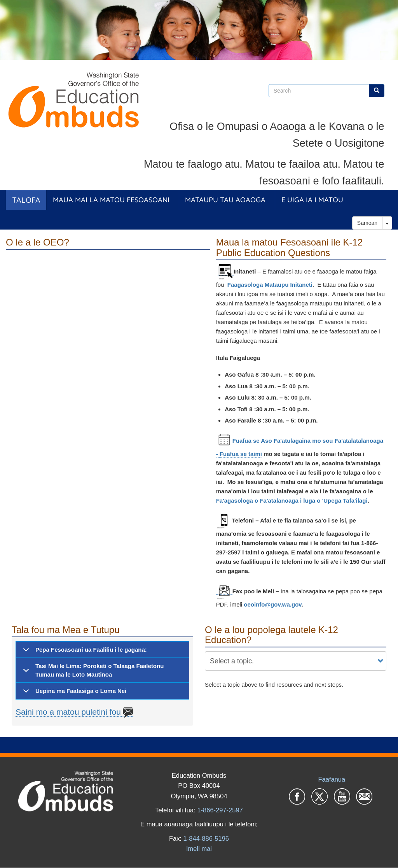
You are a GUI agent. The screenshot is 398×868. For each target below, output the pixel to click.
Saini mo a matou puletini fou (74, 712)
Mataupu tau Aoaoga (225, 200)
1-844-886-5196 (206, 838)
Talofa (26, 200)
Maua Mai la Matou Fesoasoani (111, 200)
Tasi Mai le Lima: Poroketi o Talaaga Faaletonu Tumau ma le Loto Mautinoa (92, 672)
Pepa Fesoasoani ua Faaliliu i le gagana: (84, 652)
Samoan (367, 223)
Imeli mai (199, 849)
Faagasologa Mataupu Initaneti (270, 285)
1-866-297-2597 (220, 810)
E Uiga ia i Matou (312, 200)
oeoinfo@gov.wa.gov (272, 604)
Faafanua (332, 779)
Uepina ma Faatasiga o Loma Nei (73, 693)
